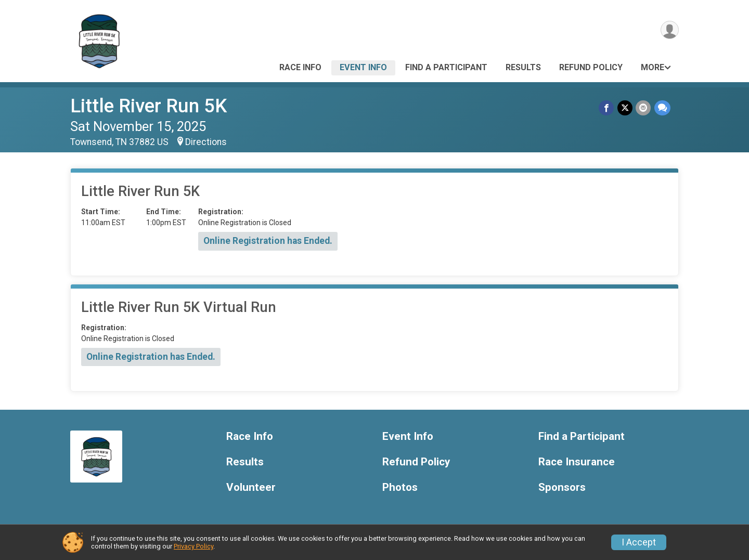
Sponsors (562, 487)
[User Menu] (669, 30)
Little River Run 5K (148, 106)
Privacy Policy (193, 546)
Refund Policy (591, 67)
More (653, 67)
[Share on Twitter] (625, 108)
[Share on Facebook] (607, 108)
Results (523, 67)
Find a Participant (446, 67)
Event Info (363, 67)
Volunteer (251, 487)
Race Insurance (577, 462)
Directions (206, 142)
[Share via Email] (644, 108)
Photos (400, 487)
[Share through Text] (662, 108)
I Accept (639, 542)
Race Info (300, 67)
